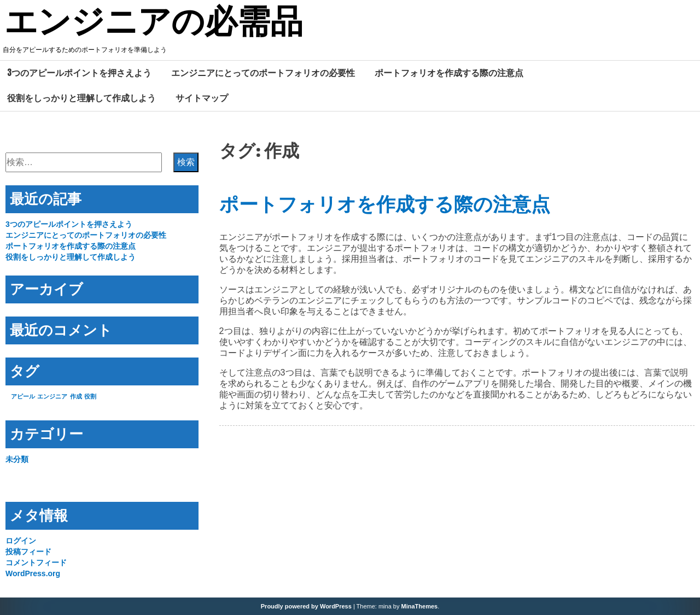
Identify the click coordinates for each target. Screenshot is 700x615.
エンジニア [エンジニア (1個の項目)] (52, 396)
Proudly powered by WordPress (306, 606)
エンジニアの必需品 (154, 24)
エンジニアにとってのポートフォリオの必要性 (263, 73)
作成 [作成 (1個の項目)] (76, 396)
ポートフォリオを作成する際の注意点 (449, 73)
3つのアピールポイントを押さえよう (79, 73)
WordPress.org (33, 573)
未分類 (17, 459)
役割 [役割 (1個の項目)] (90, 396)
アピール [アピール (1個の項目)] (23, 396)
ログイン (21, 541)
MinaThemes (420, 606)
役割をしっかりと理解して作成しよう (81, 98)
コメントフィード (36, 563)
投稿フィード (28, 552)
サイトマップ (202, 98)
